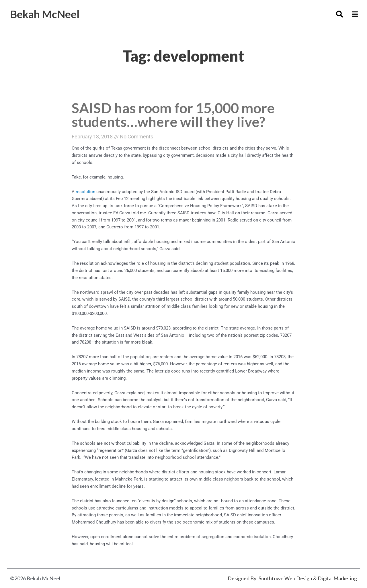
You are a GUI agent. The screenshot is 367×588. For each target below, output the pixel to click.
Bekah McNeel (45, 14)
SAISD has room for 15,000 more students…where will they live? (173, 115)
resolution (85, 192)
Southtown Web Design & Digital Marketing (308, 578)
